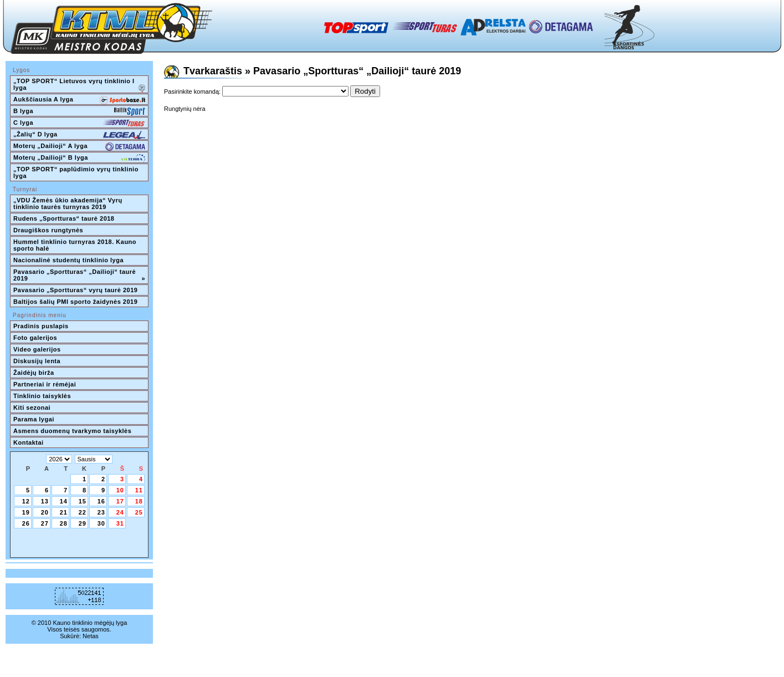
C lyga (79, 124)
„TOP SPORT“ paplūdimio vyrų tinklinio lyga (77, 172)
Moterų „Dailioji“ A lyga (79, 147)
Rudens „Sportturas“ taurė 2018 (64, 218)
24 (120, 512)
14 (64, 501)
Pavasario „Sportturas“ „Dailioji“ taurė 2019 (79, 275)
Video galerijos (37, 349)
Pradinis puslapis (41, 326)
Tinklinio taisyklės (42, 396)
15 (83, 501)
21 (64, 512)
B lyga (79, 112)
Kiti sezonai (32, 408)
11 (139, 490)
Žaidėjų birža (34, 373)
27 (45, 523)
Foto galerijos (35, 338)
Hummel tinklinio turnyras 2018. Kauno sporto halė (76, 245)
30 (101, 523)
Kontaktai (29, 442)
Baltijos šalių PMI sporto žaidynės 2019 (75, 302)
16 (101, 501)
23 (101, 512)
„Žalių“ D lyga (79, 135)
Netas (91, 636)
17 (120, 501)
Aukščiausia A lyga (79, 100)
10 (120, 490)
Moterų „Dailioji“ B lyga (79, 159)
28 (64, 523)
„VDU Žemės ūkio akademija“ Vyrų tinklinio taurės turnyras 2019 (69, 203)
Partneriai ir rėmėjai (45, 384)
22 (83, 512)
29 (83, 523)
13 (45, 501)
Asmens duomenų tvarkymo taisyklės (72, 431)
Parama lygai (34, 419)
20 (45, 512)
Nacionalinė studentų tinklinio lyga (68, 260)
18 (139, 501)
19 (26, 512)
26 (26, 523)
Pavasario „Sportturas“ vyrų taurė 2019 (75, 290)
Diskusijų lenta (37, 361)
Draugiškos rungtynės (48, 230)
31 (120, 523)
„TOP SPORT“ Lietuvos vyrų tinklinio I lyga (79, 85)
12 (26, 501)
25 (139, 512)
